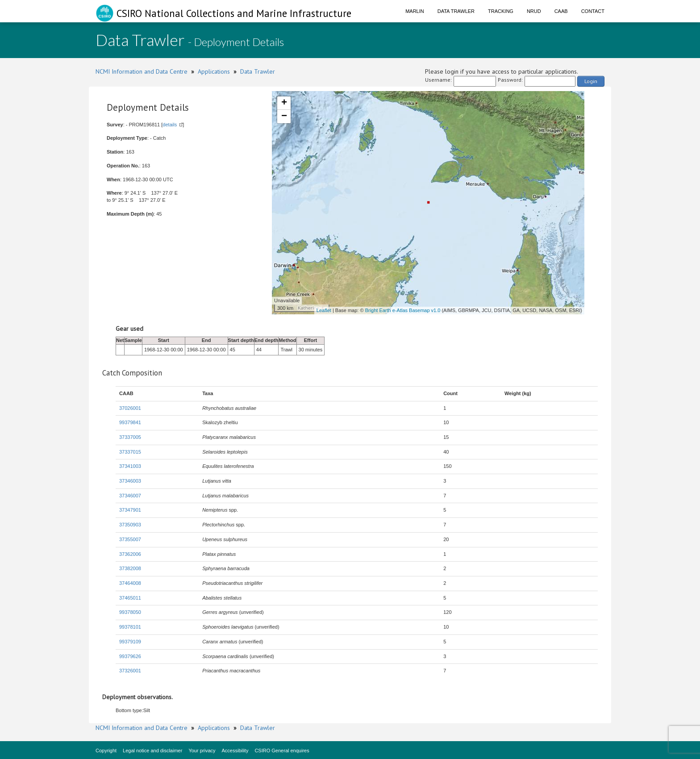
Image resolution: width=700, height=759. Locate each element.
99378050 (130, 612)
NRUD (534, 11)
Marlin (415, 11)
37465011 (130, 598)
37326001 (130, 671)
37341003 (130, 466)
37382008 (130, 568)
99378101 (130, 627)
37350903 (130, 525)
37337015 (130, 452)
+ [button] (284, 103)
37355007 (130, 539)
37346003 (130, 481)
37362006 (130, 554)
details (170, 125)
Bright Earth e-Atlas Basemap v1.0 (403, 310)
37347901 (130, 510)
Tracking (501, 11)
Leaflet (324, 310)
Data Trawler (456, 11)
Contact (593, 11)
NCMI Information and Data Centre (142, 71)
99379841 (130, 422)
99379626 (130, 656)
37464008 (130, 583)
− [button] (284, 117)
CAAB (561, 11)
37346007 (130, 496)
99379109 (130, 642)
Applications (214, 71)
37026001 (130, 408)
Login (591, 81)
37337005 (130, 437)
